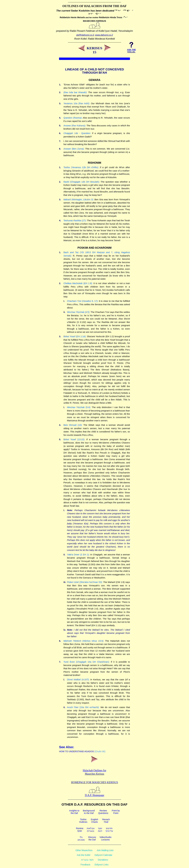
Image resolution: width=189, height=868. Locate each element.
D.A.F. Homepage (95, 794)
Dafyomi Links (101, 865)
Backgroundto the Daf (89, 812)
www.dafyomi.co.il (104, 35)
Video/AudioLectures (106, 838)
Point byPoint (116, 812)
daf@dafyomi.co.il (85, 35)
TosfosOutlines (83, 821)
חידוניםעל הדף (109, 830)
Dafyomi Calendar (103, 855)
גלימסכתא (81, 838)
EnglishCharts (94, 821)
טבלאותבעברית (91, 830)
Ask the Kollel (83, 855)
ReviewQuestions (103, 812)
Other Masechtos (84, 850)
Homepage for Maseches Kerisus (94, 782)
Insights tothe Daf (74, 812)
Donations (103, 860)
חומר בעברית (87, 860)
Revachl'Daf (106, 821)
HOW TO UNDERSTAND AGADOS (76, 751)
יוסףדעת (100, 830)
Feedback (85, 865)
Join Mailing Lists (105, 850)
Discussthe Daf (92, 838)
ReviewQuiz (80, 829)
